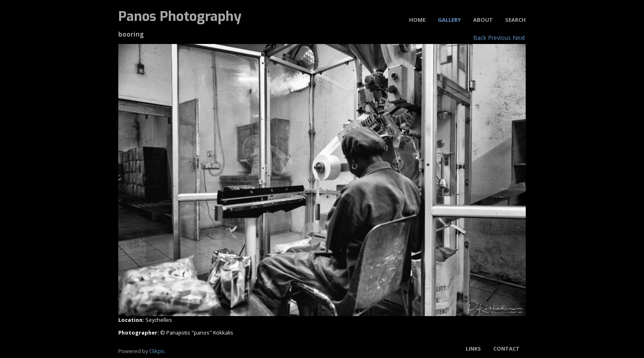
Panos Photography (180, 16)
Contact (506, 349)
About (483, 20)
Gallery (449, 20)
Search (515, 20)
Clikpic (157, 351)
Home (417, 20)
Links (473, 349)
